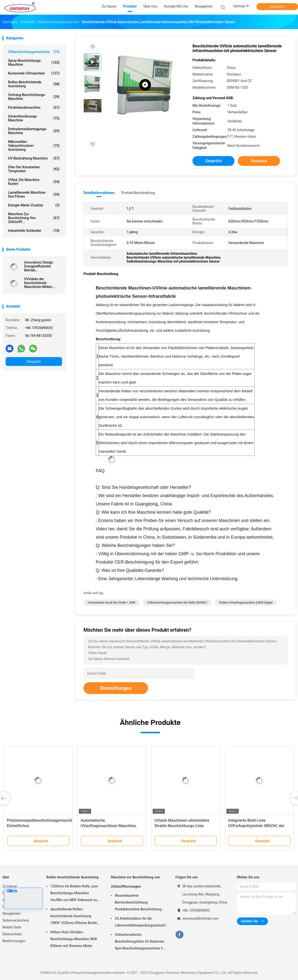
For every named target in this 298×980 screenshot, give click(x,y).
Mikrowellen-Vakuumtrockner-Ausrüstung (34, 146)
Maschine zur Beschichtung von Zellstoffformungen (135, 882)
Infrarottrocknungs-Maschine (34, 118)
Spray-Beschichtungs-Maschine (34, 63)
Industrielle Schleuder (34, 231)
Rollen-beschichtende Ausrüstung (34, 84)
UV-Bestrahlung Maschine (34, 158)
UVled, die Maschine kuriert (34, 182)
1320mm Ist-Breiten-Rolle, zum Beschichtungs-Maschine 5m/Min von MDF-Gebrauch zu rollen (74, 894)
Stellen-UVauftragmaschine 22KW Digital (246, 603)
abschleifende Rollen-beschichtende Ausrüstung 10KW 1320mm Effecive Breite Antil (74, 917)
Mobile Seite (12, 927)
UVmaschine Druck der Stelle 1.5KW (112, 603)
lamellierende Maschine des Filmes (34, 194)
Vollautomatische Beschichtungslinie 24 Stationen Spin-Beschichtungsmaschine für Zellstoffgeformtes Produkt (140, 942)
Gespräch (277, 7)
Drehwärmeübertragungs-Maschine (34, 131)
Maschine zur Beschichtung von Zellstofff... (34, 218)
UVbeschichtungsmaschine (34, 52)
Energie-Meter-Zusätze (34, 205)
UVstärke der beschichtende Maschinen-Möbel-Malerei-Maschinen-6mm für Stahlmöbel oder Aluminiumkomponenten (43, 283)
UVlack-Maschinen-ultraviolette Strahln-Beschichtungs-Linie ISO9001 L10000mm (182, 826)
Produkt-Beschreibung (138, 193)
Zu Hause (10, 886)
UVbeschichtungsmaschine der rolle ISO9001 (177, 603)
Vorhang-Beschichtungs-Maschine (34, 97)
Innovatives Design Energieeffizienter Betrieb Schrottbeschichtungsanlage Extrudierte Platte (43, 266)
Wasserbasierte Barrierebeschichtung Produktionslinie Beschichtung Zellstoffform (138, 903)
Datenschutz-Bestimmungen (14, 937)
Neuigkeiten (11, 914)
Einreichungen (116, 688)
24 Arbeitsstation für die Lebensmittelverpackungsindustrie (140, 922)
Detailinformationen (99, 193)
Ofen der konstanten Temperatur (34, 169)
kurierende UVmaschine (34, 73)
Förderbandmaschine (34, 107)
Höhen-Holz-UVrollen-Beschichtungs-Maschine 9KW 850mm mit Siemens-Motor (74, 939)
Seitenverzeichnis (16, 920)
